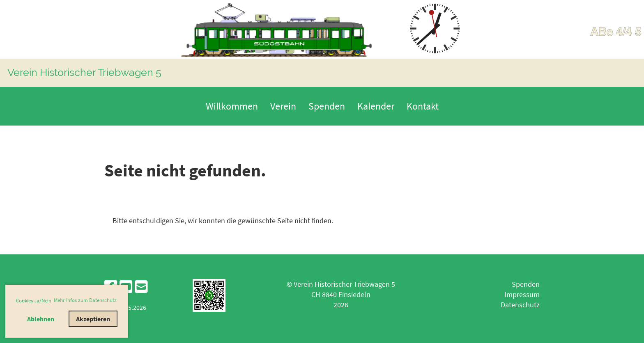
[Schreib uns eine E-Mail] (141, 287)
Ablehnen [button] (41, 319)
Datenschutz (520, 305)
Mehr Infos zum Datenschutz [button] (85, 300)
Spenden (327, 106)
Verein (283, 106)
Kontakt (423, 106)
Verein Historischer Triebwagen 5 (84, 72)
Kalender (376, 106)
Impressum (522, 294)
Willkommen (232, 106)
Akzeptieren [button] (93, 319)
